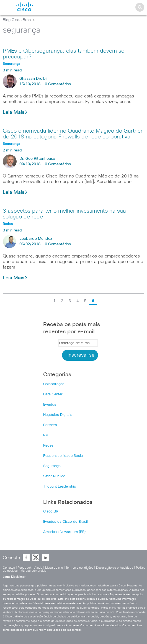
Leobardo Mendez (36, 239)
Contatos (9, 568)
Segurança (52, 466)
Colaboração (54, 384)
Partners (50, 425)
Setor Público (54, 476)
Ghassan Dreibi (33, 79)
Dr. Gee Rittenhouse (37, 159)
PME (47, 435)
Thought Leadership (60, 487)
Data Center (53, 394)
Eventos (50, 405)
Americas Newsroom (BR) (64, 532)
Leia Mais (15, 112)
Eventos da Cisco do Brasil (65, 522)
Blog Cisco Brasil (18, 20)
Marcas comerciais (33, 571)
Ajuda (38, 568)
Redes (48, 446)
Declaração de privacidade (115, 568)
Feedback (25, 568)
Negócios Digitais (58, 415)
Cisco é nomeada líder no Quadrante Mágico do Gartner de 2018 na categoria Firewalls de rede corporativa (73, 134)
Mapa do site (54, 568)
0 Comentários (58, 84)
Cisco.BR (51, 512)
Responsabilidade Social (63, 456)
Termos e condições (79, 568)
